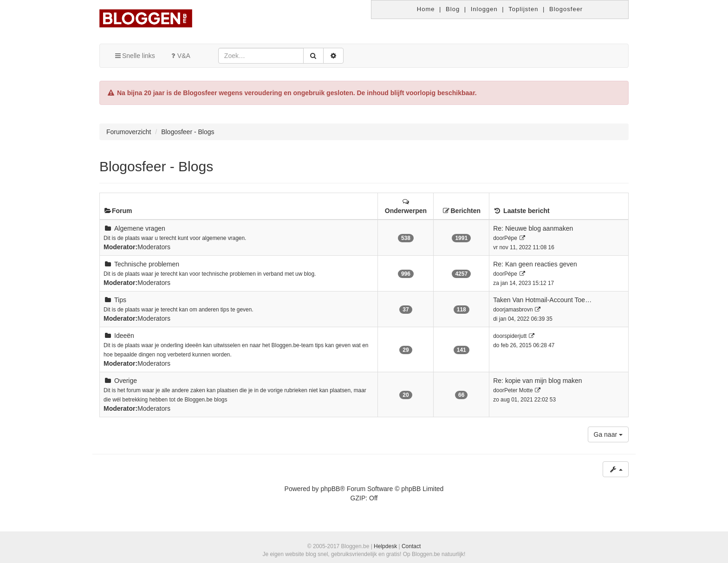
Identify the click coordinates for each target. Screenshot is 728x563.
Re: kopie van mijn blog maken (537, 381)
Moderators (154, 247)
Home (426, 9)
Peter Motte (518, 390)
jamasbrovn (518, 310)
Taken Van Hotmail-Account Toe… (542, 300)
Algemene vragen (140, 228)
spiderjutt (515, 336)
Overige (126, 381)
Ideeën (124, 336)
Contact (411, 546)
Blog (453, 9)
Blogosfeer (566, 9)
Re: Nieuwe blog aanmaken (533, 228)
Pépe (511, 238)
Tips (120, 300)
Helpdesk (385, 546)
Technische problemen (147, 264)
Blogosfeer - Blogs (156, 166)
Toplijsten (523, 9)
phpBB (330, 489)
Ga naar (608, 434)
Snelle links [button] (134, 56)
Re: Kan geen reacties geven (535, 264)
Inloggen (484, 9)
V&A (180, 56)
